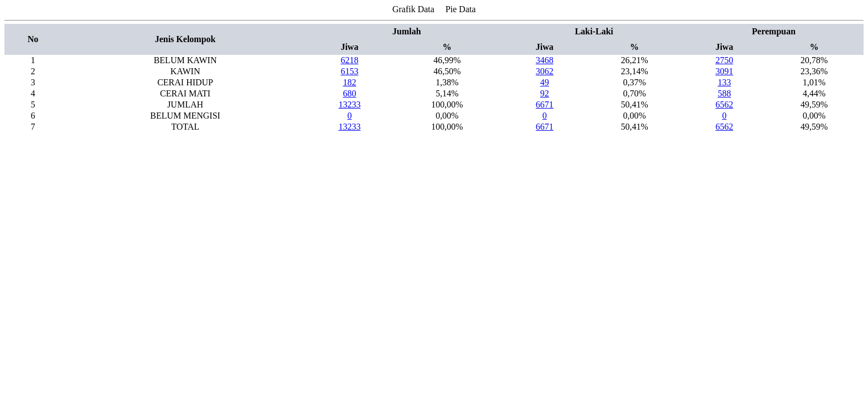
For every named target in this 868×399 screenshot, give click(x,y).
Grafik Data (414, 9)
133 (724, 82)
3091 (724, 71)
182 (349, 82)
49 (545, 82)
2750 (724, 60)
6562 (724, 104)
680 (349, 93)
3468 (545, 60)
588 (724, 93)
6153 (349, 71)
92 (545, 93)
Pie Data (461, 9)
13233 (349, 104)
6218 (349, 60)
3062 (545, 71)
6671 (545, 104)
